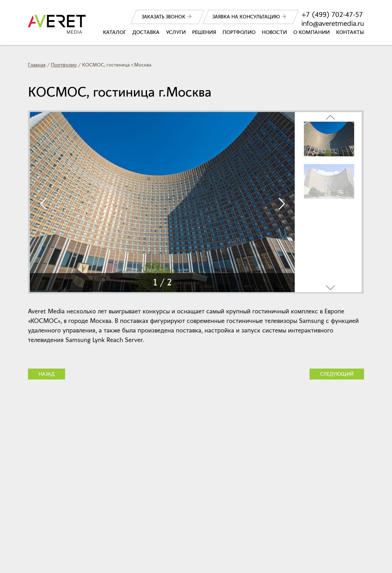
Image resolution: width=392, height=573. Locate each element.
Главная (37, 65)
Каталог (114, 32)
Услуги (176, 32)
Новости (274, 32)
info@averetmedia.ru (333, 24)
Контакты (350, 32)
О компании (312, 32)
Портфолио (239, 32)
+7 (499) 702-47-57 (332, 15)
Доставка (146, 32)
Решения (204, 32)
